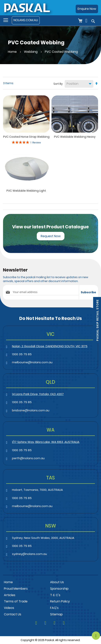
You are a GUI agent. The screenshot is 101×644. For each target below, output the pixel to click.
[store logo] (27, 8)
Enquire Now (87, 9)
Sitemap (56, 614)
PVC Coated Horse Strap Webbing (26, 137)
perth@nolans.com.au (28, 458)
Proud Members (16, 589)
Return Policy (60, 601)
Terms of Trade (16, 601)
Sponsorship (59, 589)
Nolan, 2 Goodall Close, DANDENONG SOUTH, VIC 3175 (50, 346)
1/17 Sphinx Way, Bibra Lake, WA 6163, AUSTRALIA (46, 442)
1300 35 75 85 (22, 354)
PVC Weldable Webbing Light (26, 191)
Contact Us (13, 614)
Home (13, 52)
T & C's (55, 595)
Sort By (58, 84)
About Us (57, 582)
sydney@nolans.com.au (29, 554)
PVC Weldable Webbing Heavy (75, 137)
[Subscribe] (88, 292)
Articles (10, 595)
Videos (9, 608)
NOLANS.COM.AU (26, 20)
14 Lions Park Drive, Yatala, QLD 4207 (38, 394)
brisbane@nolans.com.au (31, 410)
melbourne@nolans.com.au (32, 362)
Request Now (51, 236)
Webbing (31, 52)
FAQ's (54, 608)
